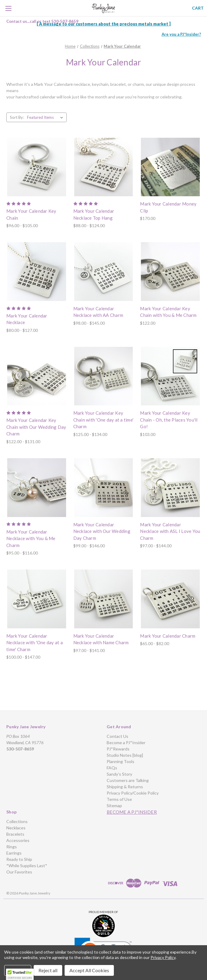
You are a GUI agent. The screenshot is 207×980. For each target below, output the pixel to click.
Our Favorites (19, 872)
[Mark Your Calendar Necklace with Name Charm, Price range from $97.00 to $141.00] (104, 599)
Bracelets (15, 834)
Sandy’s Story (119, 774)
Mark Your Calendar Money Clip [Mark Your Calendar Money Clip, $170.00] (168, 207)
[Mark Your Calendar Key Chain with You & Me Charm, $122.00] (170, 272)
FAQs (112, 768)
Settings (18, 970)
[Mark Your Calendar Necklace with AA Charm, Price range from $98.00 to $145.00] (104, 272)
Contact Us (117, 736)
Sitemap (114, 806)
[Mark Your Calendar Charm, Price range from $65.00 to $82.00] (170, 599)
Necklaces (16, 828)
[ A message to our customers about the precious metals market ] (104, 24)
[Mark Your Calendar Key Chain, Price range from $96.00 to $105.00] (37, 167)
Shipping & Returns (125, 787)
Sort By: (17, 117)
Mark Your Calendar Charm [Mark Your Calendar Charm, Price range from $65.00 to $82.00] (168, 636)
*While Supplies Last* (27, 866)
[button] (104, 926)
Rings (12, 847)
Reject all (48, 970)
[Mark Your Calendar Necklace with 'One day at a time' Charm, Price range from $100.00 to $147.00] (37, 599)
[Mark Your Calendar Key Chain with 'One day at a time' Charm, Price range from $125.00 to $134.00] (104, 376)
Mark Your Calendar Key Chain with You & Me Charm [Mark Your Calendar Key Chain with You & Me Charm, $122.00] (168, 312)
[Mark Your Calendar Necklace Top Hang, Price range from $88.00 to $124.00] (104, 167)
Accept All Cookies (89, 970)
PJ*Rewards (118, 749)
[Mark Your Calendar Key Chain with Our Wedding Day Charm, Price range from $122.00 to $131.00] (37, 376)
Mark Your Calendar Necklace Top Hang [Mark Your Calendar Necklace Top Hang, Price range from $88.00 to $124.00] (94, 214)
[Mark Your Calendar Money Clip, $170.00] (170, 167)
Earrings (14, 853)
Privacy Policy (163, 957)
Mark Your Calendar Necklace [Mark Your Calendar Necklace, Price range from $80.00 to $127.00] (27, 319)
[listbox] (46, 117)
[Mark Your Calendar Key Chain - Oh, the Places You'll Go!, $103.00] (170, 376)
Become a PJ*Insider (126, 743)
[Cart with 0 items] (198, 8)
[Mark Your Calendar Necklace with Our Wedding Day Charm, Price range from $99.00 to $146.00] (104, 488)
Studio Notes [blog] (125, 755)
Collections (17, 821)
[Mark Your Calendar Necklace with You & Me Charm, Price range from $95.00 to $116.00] (37, 488)
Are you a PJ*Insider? (181, 34)
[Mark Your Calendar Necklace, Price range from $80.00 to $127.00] (37, 272)
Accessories (18, 840)
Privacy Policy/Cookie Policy (133, 793)
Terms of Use (119, 799)
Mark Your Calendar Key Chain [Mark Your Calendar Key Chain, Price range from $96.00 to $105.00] (31, 214)
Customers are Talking (128, 780)
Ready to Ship (19, 859)
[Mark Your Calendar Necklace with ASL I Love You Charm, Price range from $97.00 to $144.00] (170, 488)
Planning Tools (120, 761)
